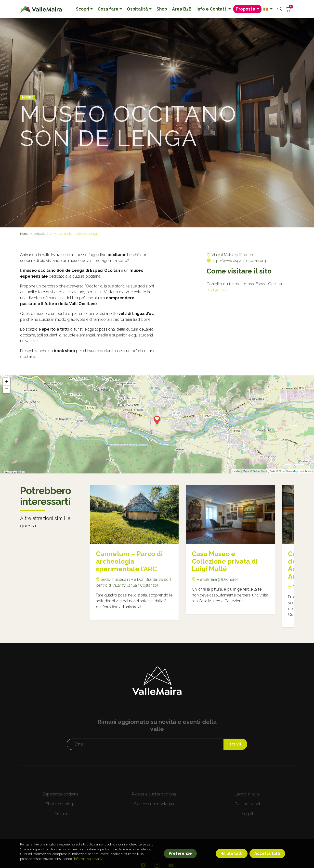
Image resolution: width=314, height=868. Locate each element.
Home (25, 234)
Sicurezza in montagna (154, 804)
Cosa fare (108, 9)
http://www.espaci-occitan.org (239, 261)
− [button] (7, 389)
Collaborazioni (247, 804)
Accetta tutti (267, 861)
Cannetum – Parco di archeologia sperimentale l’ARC (131, 561)
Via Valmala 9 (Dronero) (217, 579)
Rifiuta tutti (232, 861)
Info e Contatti (212, 9)
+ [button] (7, 382)
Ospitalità (137, 9)
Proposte (246, 9)
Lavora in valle (247, 794)
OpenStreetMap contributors (296, 471)
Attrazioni (42, 234)
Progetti (247, 814)
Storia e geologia (61, 804)
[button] (268, 9)
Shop (162, 9)
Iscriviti (235, 744)
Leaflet (237, 471)
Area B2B (182, 9)
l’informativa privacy (87, 866)
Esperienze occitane (61, 794)
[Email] (145, 744)
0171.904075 (218, 290)
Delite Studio (261, 471)
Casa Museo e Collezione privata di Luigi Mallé (226, 561)
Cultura (61, 814)
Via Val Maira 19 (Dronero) (233, 255)
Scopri (82, 9)
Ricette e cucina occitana (154, 794)
